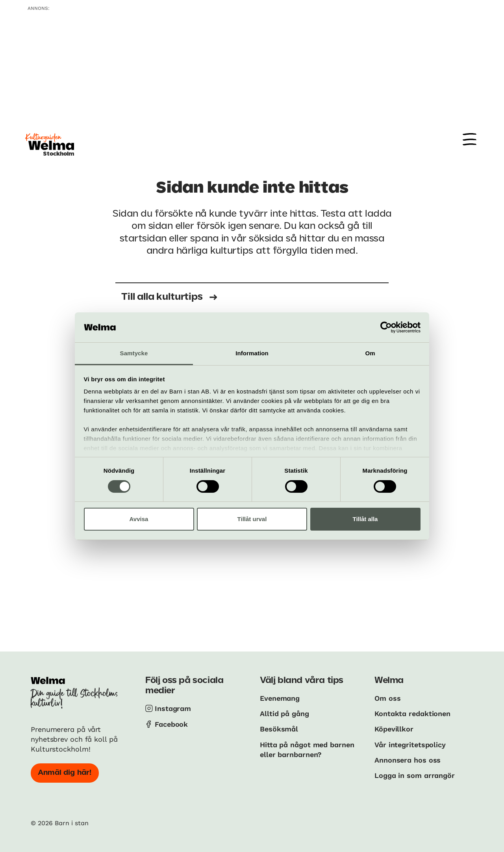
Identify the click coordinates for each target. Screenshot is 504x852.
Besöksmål (279, 729)
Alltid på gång (284, 714)
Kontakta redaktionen (412, 714)
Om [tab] (370, 353)
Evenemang (280, 698)
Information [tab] (252, 353)
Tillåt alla (365, 519)
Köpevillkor (394, 729)
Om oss (387, 698)
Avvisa (139, 519)
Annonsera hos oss (408, 760)
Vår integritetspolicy (410, 745)
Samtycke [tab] (134, 353)
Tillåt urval (252, 519)
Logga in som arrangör (415, 775)
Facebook (171, 724)
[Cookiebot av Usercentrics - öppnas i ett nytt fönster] (386, 327)
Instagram (173, 708)
